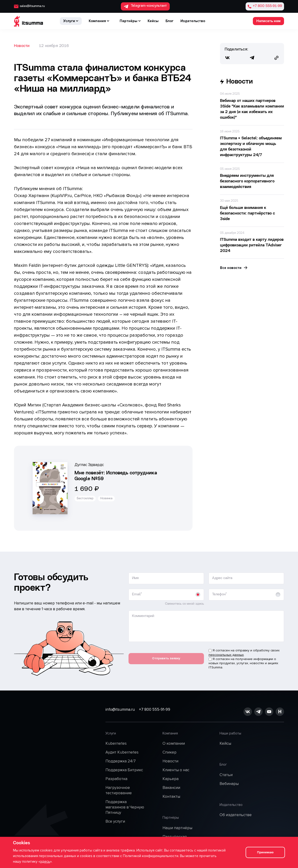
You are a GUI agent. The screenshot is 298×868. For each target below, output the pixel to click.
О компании (174, 742)
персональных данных (226, 655)
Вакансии (171, 786)
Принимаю (264, 852)
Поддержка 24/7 (121, 760)
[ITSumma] (29, 21)
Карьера (171, 778)
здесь (45, 861)
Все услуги (115, 820)
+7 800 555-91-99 (171, 711)
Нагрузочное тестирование (119, 789)
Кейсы (153, 21)
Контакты (171, 795)
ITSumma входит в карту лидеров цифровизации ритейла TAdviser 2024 (252, 245)
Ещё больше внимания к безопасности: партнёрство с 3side (247, 213)
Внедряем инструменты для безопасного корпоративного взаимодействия (247, 181)
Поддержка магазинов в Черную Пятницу (125, 806)
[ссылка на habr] (280, 711)
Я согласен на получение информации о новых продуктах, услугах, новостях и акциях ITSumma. (243, 663)
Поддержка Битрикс (124, 769)
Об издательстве (236, 805)
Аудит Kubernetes (122, 751)
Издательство (193, 21)
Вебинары (229, 778)
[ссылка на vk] (248, 711)
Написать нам (268, 21)
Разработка (116, 778)
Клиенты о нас (176, 769)
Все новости (234, 268)
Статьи (226, 769)
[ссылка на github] (258, 711)
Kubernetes (116, 742)
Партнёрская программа (175, 834)
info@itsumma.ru (120, 711)
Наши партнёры (177, 822)
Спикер (169, 751)
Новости (22, 46)
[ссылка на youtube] (269, 711)
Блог (169, 21)
